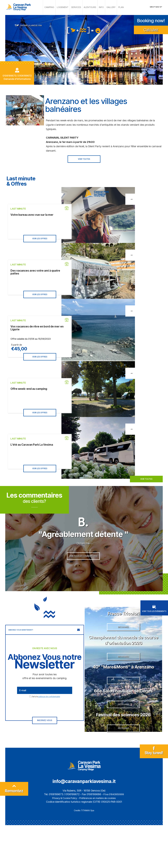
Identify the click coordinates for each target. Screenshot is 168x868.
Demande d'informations (17, 78)
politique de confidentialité (49, 707)
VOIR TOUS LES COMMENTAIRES (83, 568)
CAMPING (53, 7)
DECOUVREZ (123, 642)
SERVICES (76, 7)
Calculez (151, 29)
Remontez (14, 833)
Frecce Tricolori (123, 623)
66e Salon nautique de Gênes (123, 722)
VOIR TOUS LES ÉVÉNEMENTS (154, 619)
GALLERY (108, 7)
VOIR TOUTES (84, 158)
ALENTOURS (89, 7)
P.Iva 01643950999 (114, 837)
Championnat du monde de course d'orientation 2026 (123, 654)
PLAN (117, 7)
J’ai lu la (46, 707)
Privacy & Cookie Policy (62, 841)
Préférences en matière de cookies (99, 841)
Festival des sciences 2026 (123, 753)
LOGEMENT (65, 7)
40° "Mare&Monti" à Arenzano (123, 688)
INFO (99, 7)
